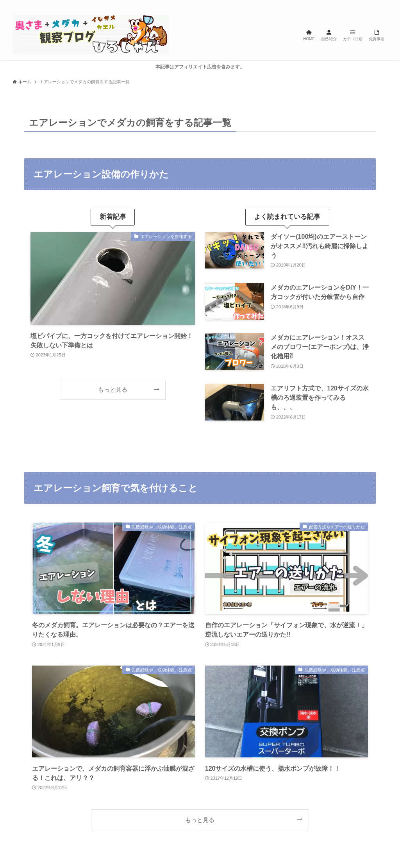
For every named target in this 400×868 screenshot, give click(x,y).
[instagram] (352, 4)
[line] (362, 4)
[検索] (382, 4)
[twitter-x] (342, 4)
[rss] (372, 4)
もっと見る (113, 389)
